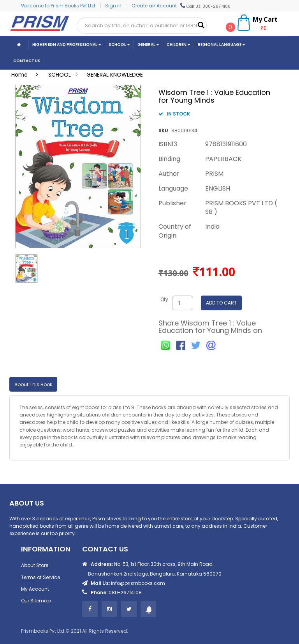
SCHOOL (60, 75)
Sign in (114, 6)
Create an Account (154, 6)
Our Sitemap (36, 601)
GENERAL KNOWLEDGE (115, 75)
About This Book (33, 384)
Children (179, 45)
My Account (35, 589)
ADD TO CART (221, 303)
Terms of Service (40, 577)
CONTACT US (27, 61)
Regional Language (222, 45)
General (148, 45)
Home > (27, 75)
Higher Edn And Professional (67, 45)
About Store (35, 565)
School (119, 45)
